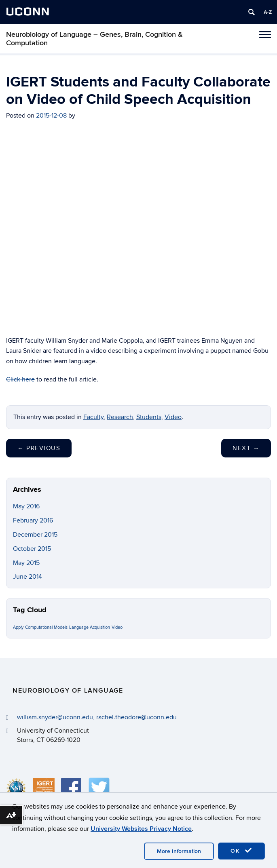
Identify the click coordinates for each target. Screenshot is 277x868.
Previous (39, 448)
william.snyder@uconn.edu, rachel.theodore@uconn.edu (97, 717)
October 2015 (32, 549)
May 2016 (26, 506)
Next (246, 448)
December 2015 (35, 535)
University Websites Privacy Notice (141, 829)
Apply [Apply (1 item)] (18, 627)
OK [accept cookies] (241, 851)
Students (149, 417)
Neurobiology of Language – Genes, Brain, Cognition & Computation (94, 39)
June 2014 (27, 577)
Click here (20, 379)
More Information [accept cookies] (179, 851)
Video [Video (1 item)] (117, 627)
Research (120, 417)
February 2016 (33, 520)
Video (173, 417)
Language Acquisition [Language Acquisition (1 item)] (90, 627)
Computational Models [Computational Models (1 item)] (46, 627)
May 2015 (26, 563)
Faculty (93, 417)
